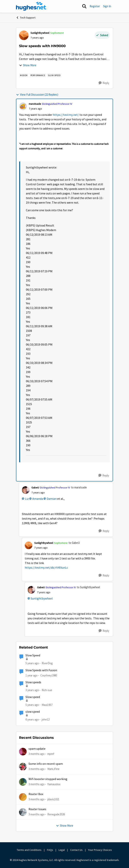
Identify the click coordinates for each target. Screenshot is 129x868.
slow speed (33, 712)
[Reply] (104, 83)
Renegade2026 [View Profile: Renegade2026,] (56, 814)
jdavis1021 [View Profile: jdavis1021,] (53, 799)
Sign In (107, 6)
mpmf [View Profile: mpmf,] (51, 754)
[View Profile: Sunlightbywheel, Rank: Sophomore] (24, 35)
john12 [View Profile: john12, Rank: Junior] (46, 719)
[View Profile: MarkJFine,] (23, 767)
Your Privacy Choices (100, 850)
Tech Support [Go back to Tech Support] (26, 18)
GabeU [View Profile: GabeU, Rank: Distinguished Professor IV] (35, 488)
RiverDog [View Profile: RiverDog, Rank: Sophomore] (47, 663)
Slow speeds (33, 682)
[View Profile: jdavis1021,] (23, 797)
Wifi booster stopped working (48, 779)
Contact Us (76, 850)
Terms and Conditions (29, 850)
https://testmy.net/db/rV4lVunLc (46, 568)
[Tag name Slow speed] (54, 75)
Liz (27, 499)
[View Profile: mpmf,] (23, 752)
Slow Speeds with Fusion (41, 670)
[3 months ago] (37, 754)
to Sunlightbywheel (88, 587)
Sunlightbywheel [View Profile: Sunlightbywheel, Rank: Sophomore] (40, 33)
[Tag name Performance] (38, 75)
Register (95, 6)
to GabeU (74, 543)
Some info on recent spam (46, 764)
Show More (28, 65)
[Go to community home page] (32, 6)
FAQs (50, 850)
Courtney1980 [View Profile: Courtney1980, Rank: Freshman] (49, 675)
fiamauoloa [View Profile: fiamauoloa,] (54, 784)
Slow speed (33, 697)
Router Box (36, 794)
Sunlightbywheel (42, 599)
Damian (52, 499)
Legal (62, 850)
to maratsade (79, 487)
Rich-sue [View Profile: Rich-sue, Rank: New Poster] (47, 690)
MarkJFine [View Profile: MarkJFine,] (53, 769)
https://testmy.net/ (66, 115)
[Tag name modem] (24, 75)
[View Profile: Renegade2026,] (23, 812)
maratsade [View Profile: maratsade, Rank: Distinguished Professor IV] (35, 104)
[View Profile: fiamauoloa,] (23, 782)
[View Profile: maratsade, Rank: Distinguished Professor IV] (23, 106)
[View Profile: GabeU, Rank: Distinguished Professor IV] (26, 490)
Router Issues (37, 809)
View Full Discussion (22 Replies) (37, 95)
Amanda (38, 499)
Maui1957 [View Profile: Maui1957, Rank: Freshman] (47, 705)
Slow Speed (33, 655)
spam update (37, 749)
